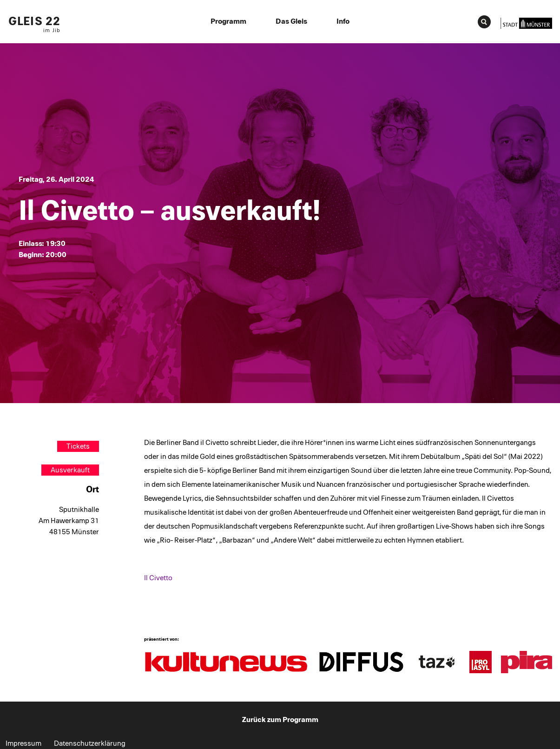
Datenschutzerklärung (90, 743)
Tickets (78, 446)
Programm (228, 21)
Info (343, 21)
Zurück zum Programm (280, 720)
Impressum (23, 743)
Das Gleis (291, 21)
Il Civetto (158, 578)
